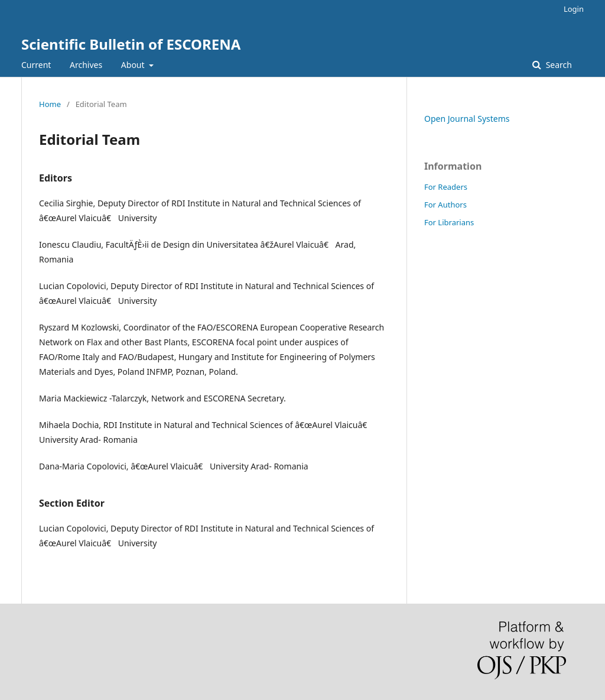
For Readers (446, 187)
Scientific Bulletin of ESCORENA (131, 44)
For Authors (445, 205)
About (134, 65)
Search (558, 65)
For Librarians (449, 222)
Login (574, 9)
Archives (86, 65)
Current (36, 65)
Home (50, 104)
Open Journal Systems (467, 119)
